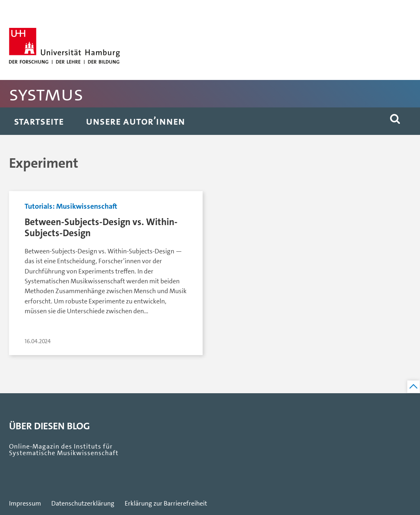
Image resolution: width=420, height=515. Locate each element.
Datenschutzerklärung (83, 504)
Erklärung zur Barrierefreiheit (166, 504)
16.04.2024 (38, 341)
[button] (395, 121)
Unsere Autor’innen (135, 121)
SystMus (46, 94)
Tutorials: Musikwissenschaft (71, 206)
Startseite (39, 121)
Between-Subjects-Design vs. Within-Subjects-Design (101, 228)
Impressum (25, 504)
